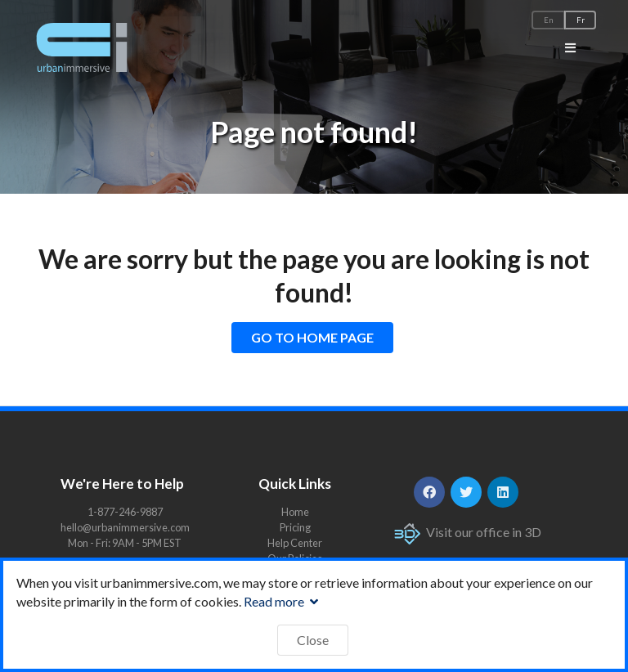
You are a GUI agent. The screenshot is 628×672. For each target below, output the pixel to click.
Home (295, 512)
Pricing (295, 527)
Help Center (295, 543)
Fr (581, 20)
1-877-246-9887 (125, 512)
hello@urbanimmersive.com (125, 527)
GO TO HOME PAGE (312, 337)
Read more (283, 601)
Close (313, 640)
